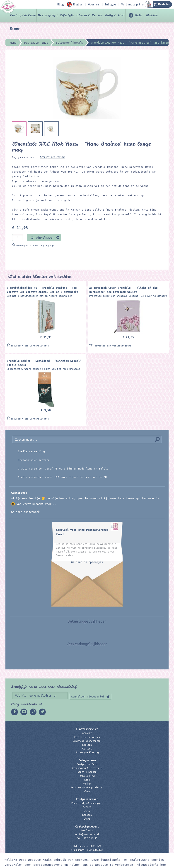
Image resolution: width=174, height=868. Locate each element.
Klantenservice (87, 729)
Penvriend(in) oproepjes (87, 803)
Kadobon (87, 815)
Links (87, 819)
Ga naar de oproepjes (87, 562)
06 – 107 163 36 (87, 838)
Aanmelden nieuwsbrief (88, 696)
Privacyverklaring (87, 752)
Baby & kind (115, 15)
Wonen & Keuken (89, 15)
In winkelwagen (42, 237)
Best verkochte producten (87, 787)
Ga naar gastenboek (25, 512)
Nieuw (15, 28)
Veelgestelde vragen (87, 737)
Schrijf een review (52, 157)
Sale (138, 15)
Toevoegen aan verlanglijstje (35, 245)
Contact (87, 749)
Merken (152, 15)
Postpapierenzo (87, 799)
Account (87, 733)
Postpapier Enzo (23, 15)
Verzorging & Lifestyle (56, 15)
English (87, 745)
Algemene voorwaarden (87, 741)
